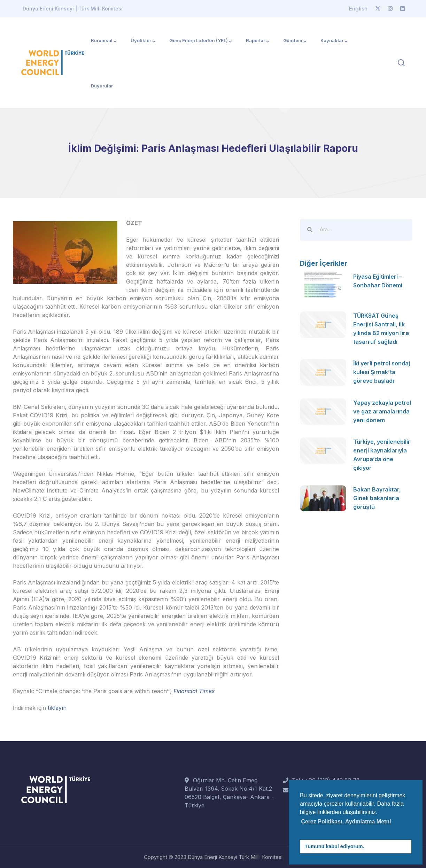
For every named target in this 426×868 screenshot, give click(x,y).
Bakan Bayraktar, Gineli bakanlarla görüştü (377, 495)
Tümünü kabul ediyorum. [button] (335, 846)
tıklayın (57, 708)
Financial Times (194, 691)
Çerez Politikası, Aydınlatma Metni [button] (346, 821)
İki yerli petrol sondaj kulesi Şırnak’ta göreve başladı (382, 370)
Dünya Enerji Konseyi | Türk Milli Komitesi (73, 9)
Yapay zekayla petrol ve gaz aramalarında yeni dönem (382, 410)
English (358, 9)
